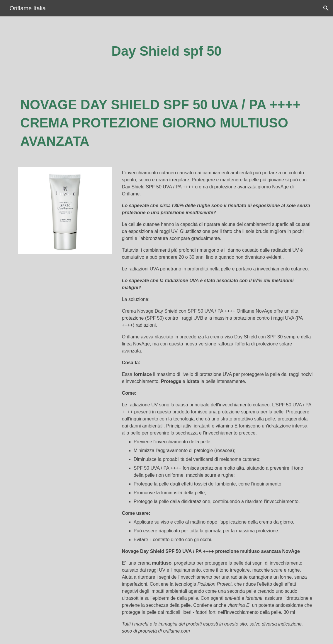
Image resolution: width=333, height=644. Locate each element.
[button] (326, 8)
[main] (167, 51)
